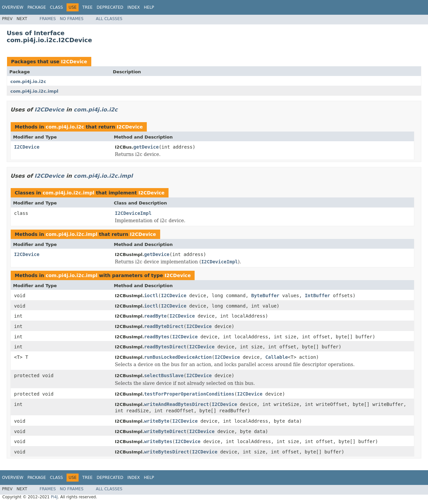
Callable (276, 357)
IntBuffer (317, 296)
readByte (155, 316)
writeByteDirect (165, 431)
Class (56, 7)
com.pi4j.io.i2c (28, 81)
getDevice (146, 147)
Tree (87, 7)
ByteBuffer (265, 296)
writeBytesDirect (167, 452)
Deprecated (110, 7)
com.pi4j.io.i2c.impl (34, 91)
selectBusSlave (164, 375)
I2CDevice (74, 62)
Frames (48, 19)
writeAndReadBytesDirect (177, 404)
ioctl (151, 296)
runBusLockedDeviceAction (178, 357)
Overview (13, 7)
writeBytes (158, 441)
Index (134, 7)
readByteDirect (164, 326)
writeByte (157, 421)
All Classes (109, 19)
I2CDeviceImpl (133, 213)
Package (37, 7)
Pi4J (54, 497)
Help (149, 7)
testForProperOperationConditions (189, 394)
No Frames (72, 19)
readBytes (157, 337)
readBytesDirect (165, 347)
